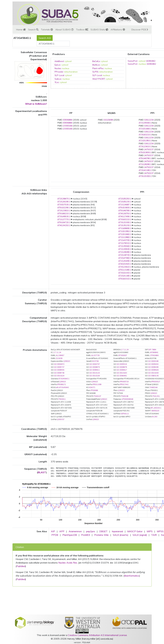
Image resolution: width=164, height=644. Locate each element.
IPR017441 (124, 384)
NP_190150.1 (156, 408)
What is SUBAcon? (36, 104)
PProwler (59, 72)
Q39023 (67, 361)
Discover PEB (140, 30)
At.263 (155, 417)
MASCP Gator (135, 531)
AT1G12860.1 (125, 237)
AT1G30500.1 (125, 249)
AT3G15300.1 (145, 176)
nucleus (66, 68)
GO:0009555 (59, 370)
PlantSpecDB (70, 535)
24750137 (149, 149)
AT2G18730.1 (125, 255)
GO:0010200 (153, 373)
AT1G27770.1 (64, 219)
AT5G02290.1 (64, 208)
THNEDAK (154, 387)
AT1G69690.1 (125, 228)
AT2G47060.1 (125, 258)
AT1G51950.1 (145, 141)
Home (21, 30)
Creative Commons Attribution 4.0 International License (97, 635)
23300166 (68, 126)
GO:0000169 (153, 361)
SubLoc (58, 79)
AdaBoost (59, 61)
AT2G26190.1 (64, 202)
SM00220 (155, 411)
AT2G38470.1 (64, 199)
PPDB (55, 535)
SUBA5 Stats (99, 30)
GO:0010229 (95, 376)
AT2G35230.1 (125, 225)
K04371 (92, 387)
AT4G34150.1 (64, 225)
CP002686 (154, 355)
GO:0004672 (59, 364)
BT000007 (123, 355)
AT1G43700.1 (125, 240)
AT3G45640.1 (64, 379)
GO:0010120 (95, 373)
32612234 (149, 120)
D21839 (59, 358)
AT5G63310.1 (125, 279)
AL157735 (95, 355)
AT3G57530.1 (64, 205)
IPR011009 (97, 384)
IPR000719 (124, 382)
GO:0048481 (122, 376)
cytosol (68, 61)
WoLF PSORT (99, 79)
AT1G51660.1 (145, 129)
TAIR (154, 535)
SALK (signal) (140, 535)
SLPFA (95, 72)
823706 (95, 361)
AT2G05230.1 (125, 202)
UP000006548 (127, 399)
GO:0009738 (59, 373)
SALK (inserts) (121, 535)
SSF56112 (125, 414)
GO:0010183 (122, 373)
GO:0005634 (153, 364)
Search (33, 30)
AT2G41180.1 (145, 170)
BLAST (42, 472)
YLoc (57, 82)
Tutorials (47, 30)
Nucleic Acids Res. (68, 563)
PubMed (21, 566)
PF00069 (94, 390)
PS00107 (97, 396)
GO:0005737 (59, 367)
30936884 (68, 120)
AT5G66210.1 (64, 213)
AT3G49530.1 (64, 216)
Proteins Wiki (101, 535)
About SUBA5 (64, 30)
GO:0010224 (59, 376)
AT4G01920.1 (125, 264)
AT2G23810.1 (64, 211)
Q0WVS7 (61, 419)
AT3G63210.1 (145, 135)
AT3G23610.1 (145, 146)
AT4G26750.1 (125, 213)
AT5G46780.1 (145, 158)
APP (62, 531)
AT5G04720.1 (64, 222)
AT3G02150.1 (125, 273)
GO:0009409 (153, 367)
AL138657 (60, 355)
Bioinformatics (132, 576)
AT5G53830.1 (145, 152)
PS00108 (125, 396)
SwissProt (133, 61)
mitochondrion (71, 72)
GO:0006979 (122, 367)
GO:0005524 (122, 364)
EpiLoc (58, 65)
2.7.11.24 (125, 350)
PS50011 (62, 399)
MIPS (150, 531)
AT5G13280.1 (125, 270)
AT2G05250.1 (125, 199)
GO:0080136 (153, 376)
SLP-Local (59, 75)
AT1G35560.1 (145, 123)
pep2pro (91, 531)
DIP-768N (152, 350)
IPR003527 (156, 382)
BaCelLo (96, 61)
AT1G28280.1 (145, 164)
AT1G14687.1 (125, 205)
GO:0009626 (153, 370)
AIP (53, 531)
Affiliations (118, 30)
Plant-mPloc (98, 68)
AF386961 (154, 352)
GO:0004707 (95, 364)
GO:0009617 (122, 370)
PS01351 (156, 396)
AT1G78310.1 (125, 243)
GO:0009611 (95, 370)
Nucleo (58, 68)
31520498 (108, 120)
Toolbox (82, 30)
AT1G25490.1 (125, 261)
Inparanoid (117, 531)
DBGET (103, 531)
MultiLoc (96, 65)
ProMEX (86, 535)
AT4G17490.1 (125, 216)
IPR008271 (62, 384)
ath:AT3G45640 (62, 387)
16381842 (151, 61)
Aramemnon (75, 531)
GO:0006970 (95, 367)
